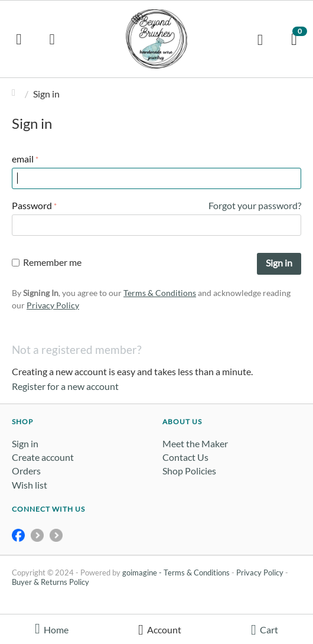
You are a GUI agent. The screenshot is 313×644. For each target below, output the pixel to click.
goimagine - (143, 573)
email (23, 159)
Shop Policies (189, 471)
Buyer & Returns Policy (50, 582)
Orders (26, 471)
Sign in (279, 263)
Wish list (30, 485)
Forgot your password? (255, 205)
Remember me (47, 262)
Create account (43, 457)
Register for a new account (65, 386)
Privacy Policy (53, 305)
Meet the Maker (195, 443)
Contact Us (185, 457)
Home (17, 94)
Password (32, 205)
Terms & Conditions (160, 293)
